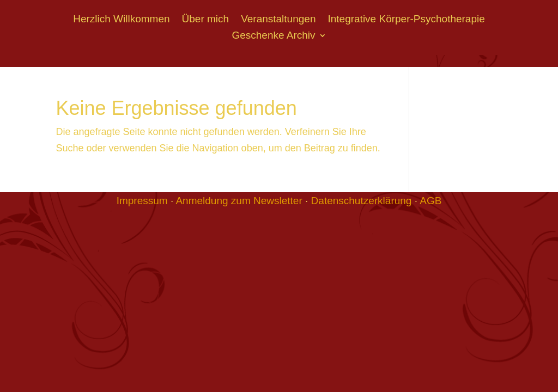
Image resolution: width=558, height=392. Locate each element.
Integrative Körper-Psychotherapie (406, 20)
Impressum (142, 201)
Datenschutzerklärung (362, 201)
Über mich (206, 20)
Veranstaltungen (278, 20)
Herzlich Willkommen (121, 20)
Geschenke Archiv (273, 36)
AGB (430, 201)
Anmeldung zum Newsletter (239, 201)
